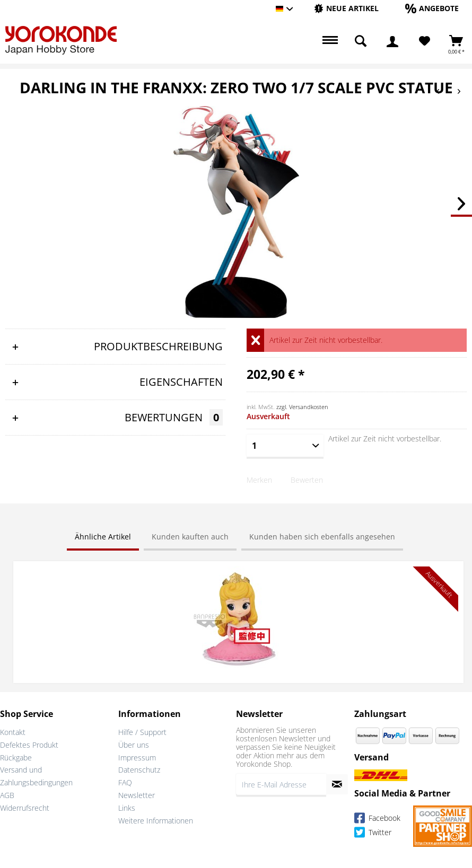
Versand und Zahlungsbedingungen (36, 776)
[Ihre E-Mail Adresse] (281, 784)
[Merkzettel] (425, 41)
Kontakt (13, 732)
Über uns (134, 745)
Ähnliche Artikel (103, 537)
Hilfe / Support (142, 732)
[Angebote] (432, 8)
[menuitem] (346, 9)
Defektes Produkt (29, 745)
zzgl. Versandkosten (302, 407)
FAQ (125, 782)
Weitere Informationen (156, 821)
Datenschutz (139, 770)
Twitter (373, 834)
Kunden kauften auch (190, 537)
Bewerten (307, 480)
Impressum (137, 758)
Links (127, 808)
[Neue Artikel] (346, 8)
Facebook (377, 820)
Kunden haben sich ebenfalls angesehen (322, 537)
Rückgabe (16, 758)
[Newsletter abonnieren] (337, 784)
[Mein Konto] (392, 41)
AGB (7, 795)
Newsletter (137, 795)
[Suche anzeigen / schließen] (361, 41)
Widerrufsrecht (25, 808)
